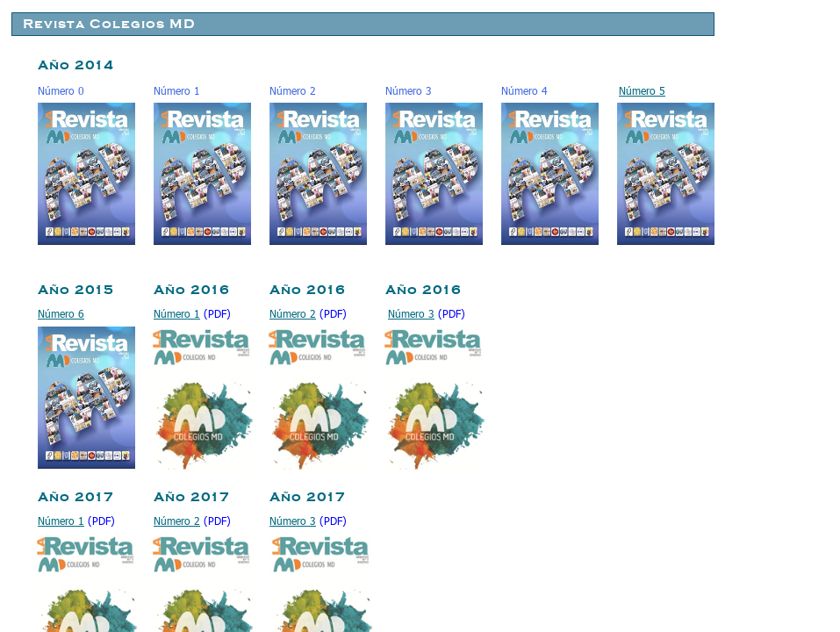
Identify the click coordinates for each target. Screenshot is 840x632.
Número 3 (409, 90)
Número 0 (61, 90)
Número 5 (642, 90)
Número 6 (61, 313)
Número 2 (293, 90)
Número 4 (524, 90)
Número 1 (177, 90)
